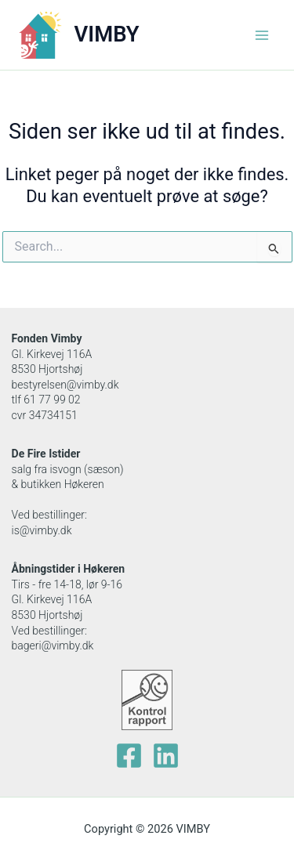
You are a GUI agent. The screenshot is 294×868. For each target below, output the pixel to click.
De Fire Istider (46, 454)
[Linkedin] (166, 756)
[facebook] (129, 756)
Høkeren (104, 569)
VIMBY (107, 34)
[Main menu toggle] (262, 35)
